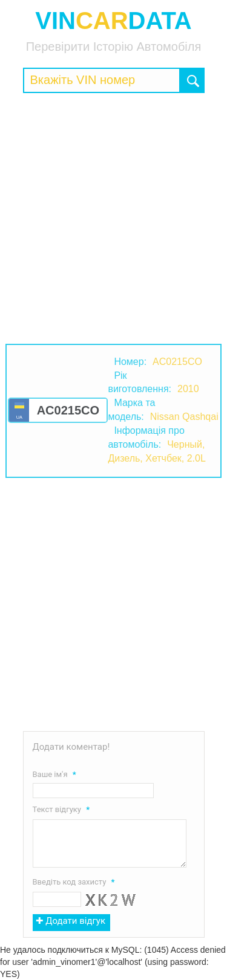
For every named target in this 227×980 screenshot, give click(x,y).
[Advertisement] (113, 218)
